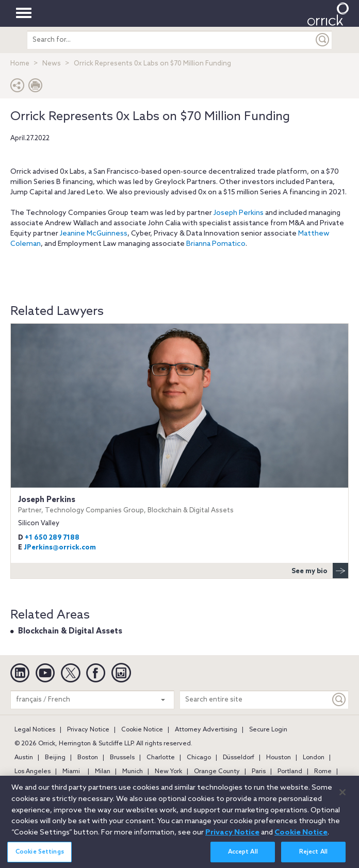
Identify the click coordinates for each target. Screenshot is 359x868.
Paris (259, 772)
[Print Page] (36, 88)
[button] (18, 88)
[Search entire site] (255, 700)
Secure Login (268, 730)
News (52, 64)
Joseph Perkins (239, 213)
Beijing (55, 758)
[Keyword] (339, 700)
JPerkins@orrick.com (60, 548)
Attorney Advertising (206, 730)
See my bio (320, 571)
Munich (133, 772)
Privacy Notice (88, 730)
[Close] (342, 797)
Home (20, 64)
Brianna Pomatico (216, 244)
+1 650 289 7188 (52, 538)
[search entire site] (170, 40)
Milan (103, 772)
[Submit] (323, 40)
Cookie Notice (142, 730)
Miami (71, 772)
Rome (323, 772)
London (314, 758)
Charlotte (161, 758)
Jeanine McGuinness (94, 234)
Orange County (217, 772)
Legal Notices (35, 730)
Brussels (122, 758)
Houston (279, 758)
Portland (290, 772)
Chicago (199, 758)
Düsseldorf (239, 758)
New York (168, 772)
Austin (24, 758)
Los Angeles (32, 772)
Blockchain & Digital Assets (70, 631)
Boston (88, 758)
